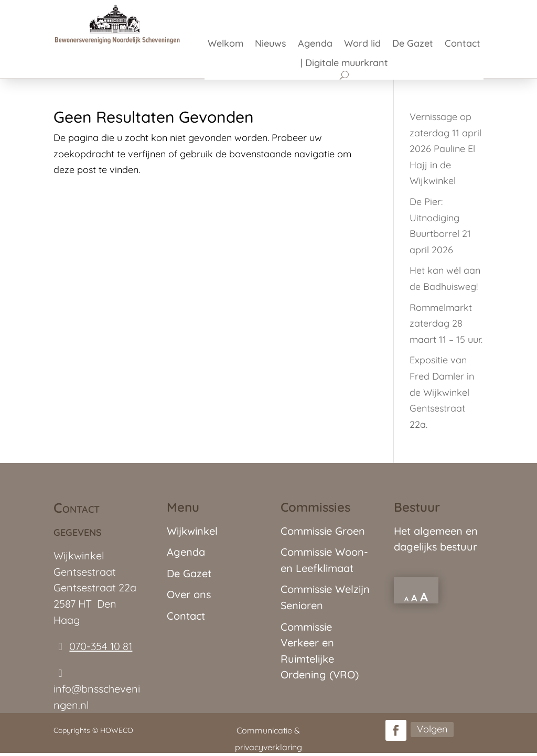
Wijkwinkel (192, 531)
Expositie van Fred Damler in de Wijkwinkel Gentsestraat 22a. (442, 392)
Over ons (189, 594)
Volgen (432, 729)
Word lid (362, 45)
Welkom (225, 45)
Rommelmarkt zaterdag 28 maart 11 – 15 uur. (446, 323)
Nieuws (271, 45)
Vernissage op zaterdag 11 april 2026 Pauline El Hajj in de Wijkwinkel (445, 149)
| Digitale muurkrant (344, 64)
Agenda (315, 45)
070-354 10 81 (101, 646)
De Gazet (413, 45)
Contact (463, 45)
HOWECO (117, 730)
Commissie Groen (323, 531)
